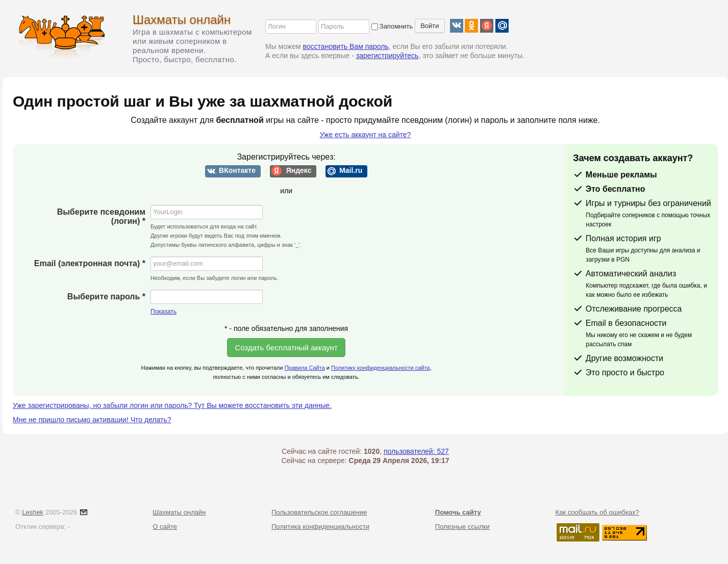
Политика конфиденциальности (320, 527)
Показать (164, 312)
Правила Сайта (305, 368)
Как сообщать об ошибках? (597, 512)
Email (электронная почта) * (90, 263)
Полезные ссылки (462, 527)
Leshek (33, 512)
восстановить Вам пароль (346, 46)
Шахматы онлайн (182, 20)
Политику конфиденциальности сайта (380, 368)
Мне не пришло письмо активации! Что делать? (92, 420)
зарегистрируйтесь (387, 56)
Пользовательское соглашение (319, 512)
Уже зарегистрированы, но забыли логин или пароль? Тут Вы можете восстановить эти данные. (172, 405)
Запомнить (392, 26)
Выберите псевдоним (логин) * (101, 216)
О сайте (165, 527)
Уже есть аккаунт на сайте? (366, 135)
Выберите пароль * (106, 297)
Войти (430, 26)
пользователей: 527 (416, 451)
